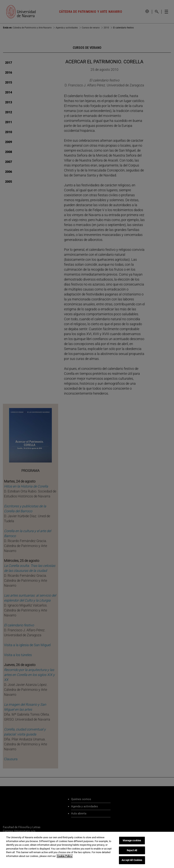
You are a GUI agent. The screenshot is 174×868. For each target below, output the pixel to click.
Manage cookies (132, 840)
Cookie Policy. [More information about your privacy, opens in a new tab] (65, 856)
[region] (87, 850)
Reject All (132, 850)
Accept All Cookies (132, 860)
